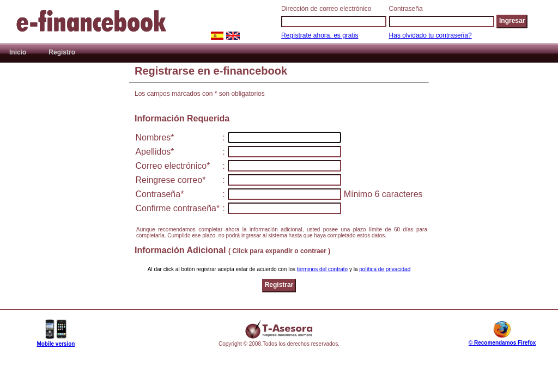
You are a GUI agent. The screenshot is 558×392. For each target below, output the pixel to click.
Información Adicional (232, 250)
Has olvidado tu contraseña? (430, 35)
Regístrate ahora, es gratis (320, 35)
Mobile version (56, 344)
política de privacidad (385, 269)
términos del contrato (322, 269)
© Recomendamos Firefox (502, 343)
